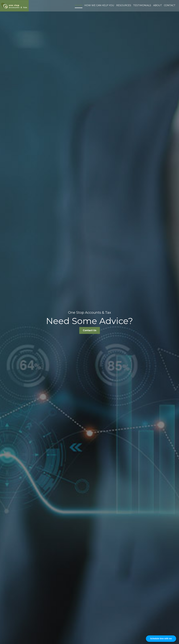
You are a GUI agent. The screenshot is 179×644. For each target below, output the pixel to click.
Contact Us (90, 330)
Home (79, 5)
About (158, 5)
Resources (124, 5)
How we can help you (99, 5)
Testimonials (142, 5)
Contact (170, 5)
